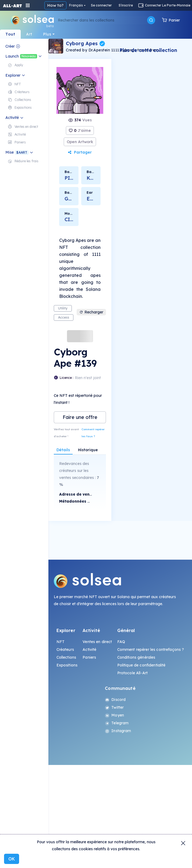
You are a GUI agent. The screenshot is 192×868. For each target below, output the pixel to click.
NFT (61, 642)
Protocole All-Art (132, 673)
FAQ (121, 642)
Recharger (91, 312)
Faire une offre (80, 417)
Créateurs (65, 650)
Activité (89, 650)
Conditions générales (136, 657)
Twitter (114, 707)
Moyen (114, 715)
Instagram (118, 731)
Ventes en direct (97, 642)
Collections (66, 657)
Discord (115, 700)
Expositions (67, 665)
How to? (55, 5)
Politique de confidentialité (141, 665)
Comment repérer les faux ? (93, 433)
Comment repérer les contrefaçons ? (151, 650)
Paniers (89, 657)
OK (12, 859)
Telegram (117, 723)
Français (76, 5)
